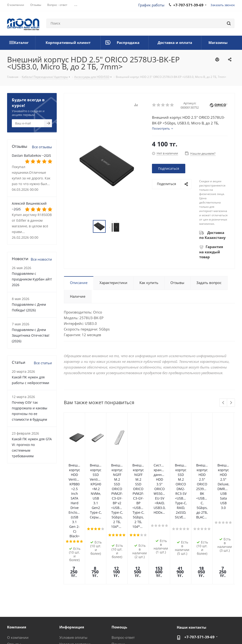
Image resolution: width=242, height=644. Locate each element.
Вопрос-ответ (123, 562)
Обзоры (118, 576)
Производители (73, 589)
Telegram (220, 627)
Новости (14, 576)
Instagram (208, 627)
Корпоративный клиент (28, 595)
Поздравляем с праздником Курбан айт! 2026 (32, 279)
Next (231, 403)
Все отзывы (42, 147)
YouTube (231, 627)
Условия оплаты (73, 562)
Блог (11, 582)
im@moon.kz (195, 572)
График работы (151, 5)
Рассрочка (120, 589)
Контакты (68, 582)
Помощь (119, 569)
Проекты (67, 595)
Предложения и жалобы (133, 582)
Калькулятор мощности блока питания (132, 597)
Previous (223, 403)
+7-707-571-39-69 (199, 562)
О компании (18, 562)
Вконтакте (184, 627)
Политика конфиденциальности (100, 627)
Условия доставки (75, 569)
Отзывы (14, 569)
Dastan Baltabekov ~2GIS (31, 155)
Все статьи (43, 363)
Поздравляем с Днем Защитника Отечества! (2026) (31, 335)
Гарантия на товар (75, 576)
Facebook (196, 627)
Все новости (41, 259)
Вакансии (15, 589)
